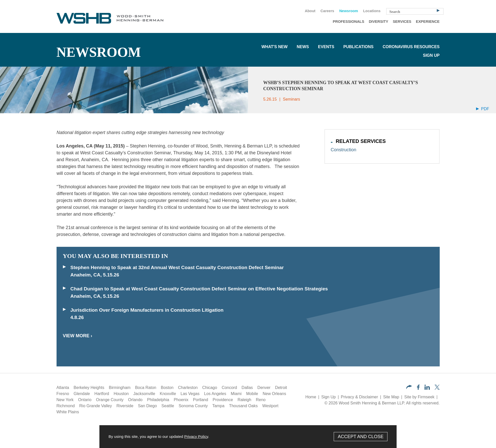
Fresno (63, 394)
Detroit (281, 388)
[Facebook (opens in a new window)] (418, 388)
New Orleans (274, 394)
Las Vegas (190, 394)
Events (326, 47)
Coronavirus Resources (411, 47)
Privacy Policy (196, 436)
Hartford (102, 394)
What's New (274, 47)
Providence (223, 400)
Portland (201, 400)
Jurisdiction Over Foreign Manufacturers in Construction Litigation (147, 310)
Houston (121, 394)
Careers (327, 11)
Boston (167, 388)
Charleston (188, 388)
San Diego (147, 406)
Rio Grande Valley (96, 406)
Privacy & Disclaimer (359, 397)
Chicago (210, 388)
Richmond (66, 406)
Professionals (348, 22)
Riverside (125, 406)
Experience (428, 22)
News (303, 47)
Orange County (110, 400)
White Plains (68, 412)
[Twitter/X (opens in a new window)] (437, 388)
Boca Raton (146, 388)
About (310, 11)
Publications (358, 47)
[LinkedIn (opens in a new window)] (427, 388)
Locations (372, 11)
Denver (264, 388)
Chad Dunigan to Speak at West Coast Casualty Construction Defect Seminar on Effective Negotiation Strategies (199, 289)
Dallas (247, 388)
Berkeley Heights (89, 388)
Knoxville (168, 394)
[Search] (438, 10)
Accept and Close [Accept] (361, 437)
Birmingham (120, 388)
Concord (229, 388)
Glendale (82, 394)
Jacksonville (144, 394)
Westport (270, 406)
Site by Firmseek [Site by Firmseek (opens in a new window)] (419, 397)
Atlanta (63, 388)
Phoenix (181, 400)
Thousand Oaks (243, 406)
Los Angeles (215, 394)
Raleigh (244, 400)
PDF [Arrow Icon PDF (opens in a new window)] (483, 109)
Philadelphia (158, 400)
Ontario (85, 400)
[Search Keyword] (415, 11)
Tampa (218, 406)
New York (65, 400)
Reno (261, 400)
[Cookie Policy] (248, 437)
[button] (409, 388)
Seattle (168, 406)
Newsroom (349, 11)
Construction (343, 150)
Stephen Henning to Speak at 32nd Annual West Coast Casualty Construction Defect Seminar (178, 267)
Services (402, 22)
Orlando (135, 400)
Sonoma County (193, 406)
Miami (236, 394)
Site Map (391, 397)
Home (311, 397)
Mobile (252, 394)
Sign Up (431, 55)
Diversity (378, 22)
